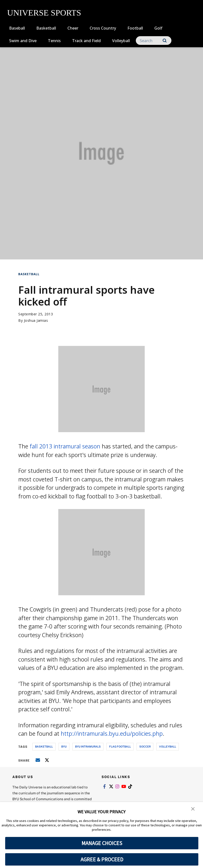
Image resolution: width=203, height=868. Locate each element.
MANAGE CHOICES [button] (102, 843)
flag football (120, 746)
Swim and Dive (23, 41)
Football (135, 28)
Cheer (73, 28)
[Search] (154, 41)
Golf (158, 28)
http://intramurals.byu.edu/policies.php (112, 733)
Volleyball (121, 41)
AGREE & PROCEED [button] (102, 859)
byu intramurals (88, 746)
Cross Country (103, 28)
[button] (193, 809)
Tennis (54, 41)
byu (64, 746)
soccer (145, 746)
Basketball (46, 28)
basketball (44, 746)
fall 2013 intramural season (65, 446)
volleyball (168, 746)
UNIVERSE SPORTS (44, 13)
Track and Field (86, 41)
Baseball (17, 28)
